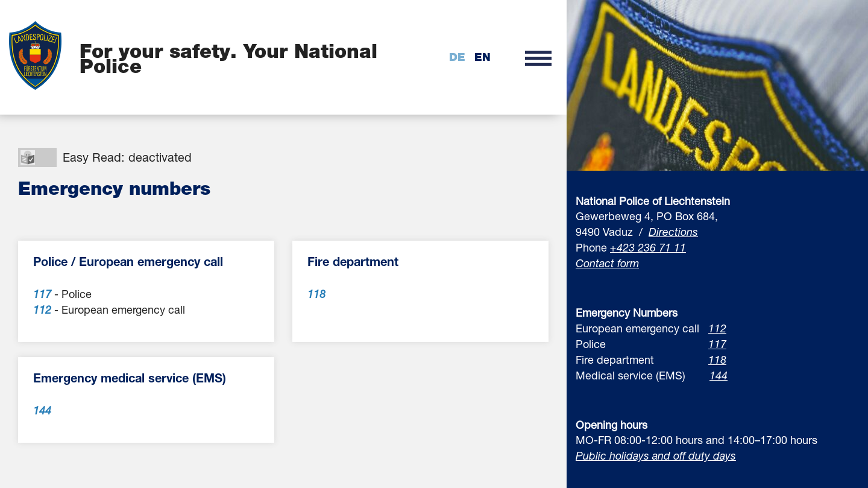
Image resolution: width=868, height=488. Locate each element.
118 (717, 360)
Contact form (607, 263)
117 (717, 344)
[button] (538, 57)
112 (717, 328)
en (483, 57)
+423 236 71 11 (648, 247)
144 (719, 375)
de (457, 57)
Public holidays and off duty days (656, 455)
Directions (673, 232)
